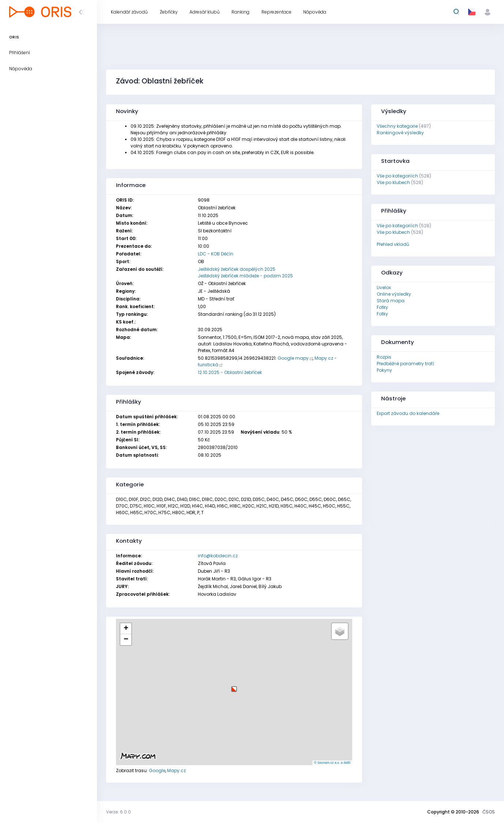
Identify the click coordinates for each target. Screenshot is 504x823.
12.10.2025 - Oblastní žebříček (230, 372)
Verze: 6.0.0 (119, 812)
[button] (234, 686)
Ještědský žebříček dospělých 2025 (237, 269)
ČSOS (489, 812)
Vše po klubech (393, 182)
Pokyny (384, 370)
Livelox (384, 287)
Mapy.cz (176, 770)
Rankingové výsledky (400, 133)
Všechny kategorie (397, 126)
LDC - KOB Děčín (216, 254)
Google (157, 770)
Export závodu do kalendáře (408, 413)
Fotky (382, 307)
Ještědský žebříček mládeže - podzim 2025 (245, 276)
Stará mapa (391, 301)
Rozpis (384, 357)
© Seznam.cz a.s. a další (332, 763)
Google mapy (293, 358)
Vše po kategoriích (397, 176)
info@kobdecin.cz (218, 556)
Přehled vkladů (393, 244)
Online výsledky (394, 294)
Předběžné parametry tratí (405, 364)
